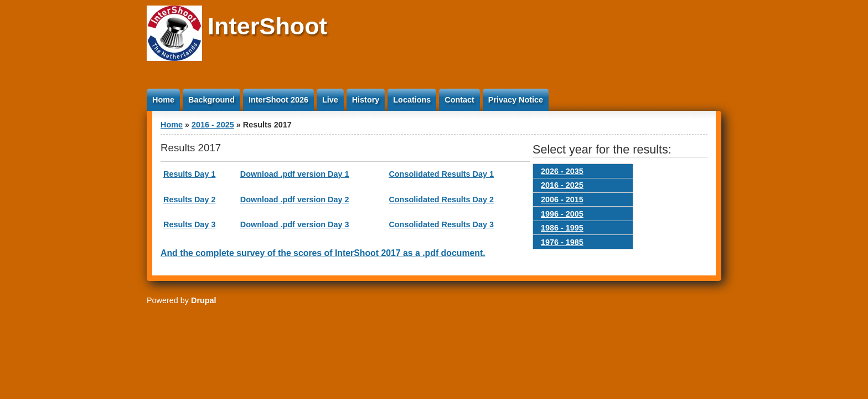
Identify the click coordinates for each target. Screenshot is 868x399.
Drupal (204, 300)
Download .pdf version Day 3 (295, 224)
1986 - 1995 (562, 228)
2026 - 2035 (562, 171)
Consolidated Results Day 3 (441, 224)
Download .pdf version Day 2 (295, 199)
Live (330, 100)
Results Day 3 (189, 224)
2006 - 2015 (562, 199)
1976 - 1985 (562, 242)
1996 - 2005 (562, 214)
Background (211, 100)
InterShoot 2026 (278, 100)
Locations (412, 100)
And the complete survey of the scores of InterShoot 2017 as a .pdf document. (323, 253)
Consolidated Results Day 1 (441, 174)
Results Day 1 (189, 174)
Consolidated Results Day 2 (441, 199)
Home (163, 100)
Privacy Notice (516, 100)
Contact (459, 100)
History (366, 100)
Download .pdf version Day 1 (295, 174)
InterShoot (267, 26)
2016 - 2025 (213, 125)
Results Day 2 (189, 199)
